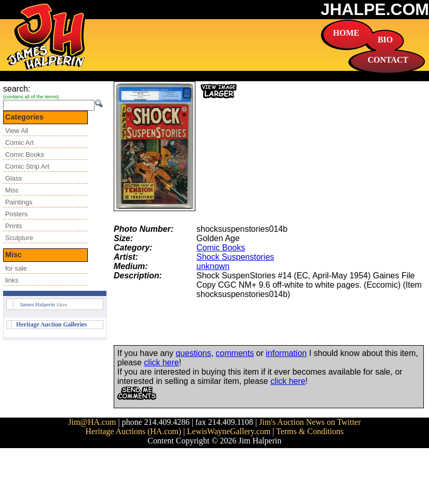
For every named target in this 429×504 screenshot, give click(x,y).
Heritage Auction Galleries (51, 324)
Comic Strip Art (27, 166)
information (286, 353)
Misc (12, 190)
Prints (14, 226)
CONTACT (388, 60)
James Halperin (37, 304)
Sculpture (19, 238)
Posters (16, 214)
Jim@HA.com (92, 422)
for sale (16, 268)
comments (235, 353)
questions (194, 353)
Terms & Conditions (310, 431)
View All (17, 131)
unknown (213, 266)
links (12, 280)
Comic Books (25, 154)
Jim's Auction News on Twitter (310, 422)
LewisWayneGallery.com (229, 431)
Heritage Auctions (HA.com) (133, 431)
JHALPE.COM (375, 9)
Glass (14, 178)
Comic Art (19, 143)
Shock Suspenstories (235, 257)
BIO (385, 40)
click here (162, 362)
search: (17, 89)
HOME (346, 33)
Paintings (19, 202)
